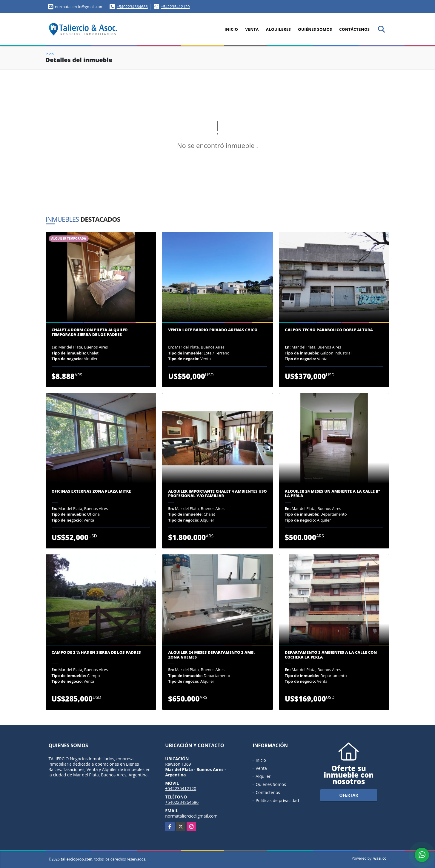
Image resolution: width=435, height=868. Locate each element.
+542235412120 (175, 7)
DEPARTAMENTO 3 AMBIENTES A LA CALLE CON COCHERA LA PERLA (331, 655)
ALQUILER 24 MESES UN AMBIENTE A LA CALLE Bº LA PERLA (332, 494)
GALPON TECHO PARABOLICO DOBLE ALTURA (329, 330)
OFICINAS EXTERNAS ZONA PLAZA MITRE (91, 491)
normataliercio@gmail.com (191, 816)
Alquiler (263, 776)
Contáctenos (354, 29)
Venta (252, 29)
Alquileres (278, 29)
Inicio (231, 29)
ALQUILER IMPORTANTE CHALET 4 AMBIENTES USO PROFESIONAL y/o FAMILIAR (217, 494)
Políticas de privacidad (277, 800)
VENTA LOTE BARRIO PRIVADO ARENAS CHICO (213, 330)
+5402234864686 (132, 7)
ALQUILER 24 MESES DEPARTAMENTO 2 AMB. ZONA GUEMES (211, 655)
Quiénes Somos (315, 29)
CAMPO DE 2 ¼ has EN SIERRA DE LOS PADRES (96, 653)
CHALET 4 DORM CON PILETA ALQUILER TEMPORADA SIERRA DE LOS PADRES (90, 332)
